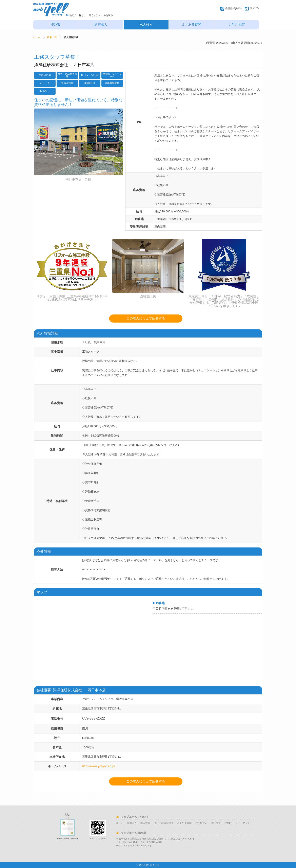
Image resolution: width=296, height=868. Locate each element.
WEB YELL (153, 865)
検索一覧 (52, 37)
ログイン (255, 8)
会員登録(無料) (233, 8)
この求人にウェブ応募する (146, 318)
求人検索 (146, 25)
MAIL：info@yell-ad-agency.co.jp (134, 846)
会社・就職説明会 (164, 823)
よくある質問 (192, 25)
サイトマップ (242, 823)
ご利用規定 (237, 25)
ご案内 (228, 823)
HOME (56, 25)
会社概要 (216, 823)
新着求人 (101, 25)
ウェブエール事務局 (133, 833)
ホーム (37, 37)
